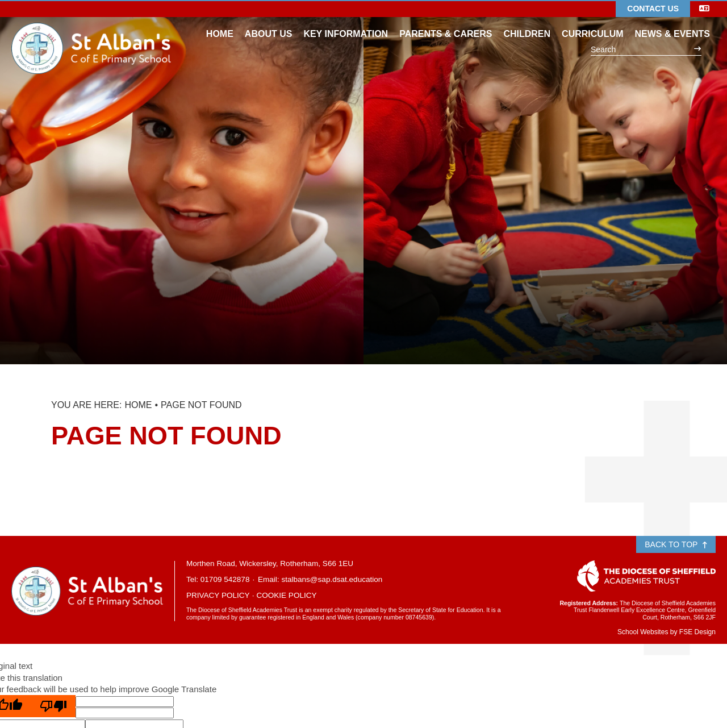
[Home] (91, 31)
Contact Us (653, 9)
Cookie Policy (286, 595)
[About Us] (269, 23)
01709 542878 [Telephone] (225, 579)
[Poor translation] (53, 706)
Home (138, 405)
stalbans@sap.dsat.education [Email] (332, 579)
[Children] (527, 23)
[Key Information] (346, 23)
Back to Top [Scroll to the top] (676, 544)
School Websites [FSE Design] (643, 632)
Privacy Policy (218, 595)
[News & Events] (672, 23)
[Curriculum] (592, 23)
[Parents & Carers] (446, 23)
